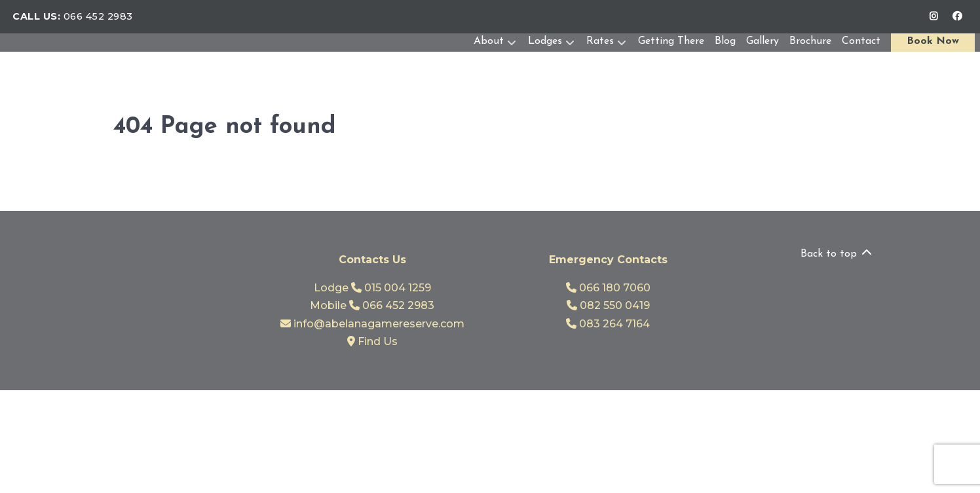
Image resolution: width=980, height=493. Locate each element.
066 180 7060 (608, 288)
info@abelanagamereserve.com (372, 324)
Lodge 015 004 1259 (372, 288)
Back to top (837, 254)
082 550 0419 (608, 305)
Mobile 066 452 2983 (372, 305)
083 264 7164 (608, 324)
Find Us (372, 341)
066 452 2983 (98, 16)
